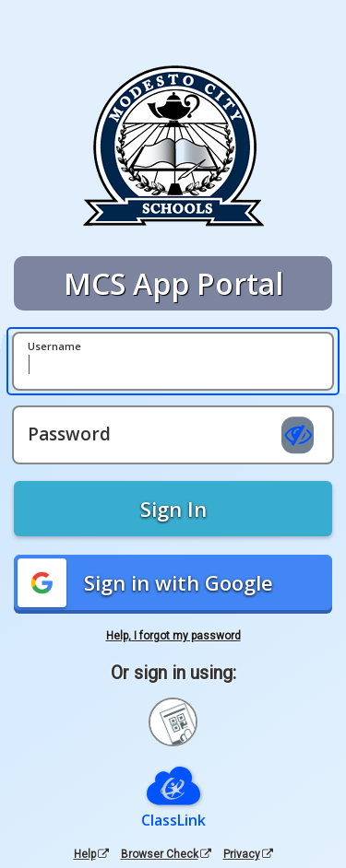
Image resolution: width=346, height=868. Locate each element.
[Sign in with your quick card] (173, 722)
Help (91, 854)
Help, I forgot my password (173, 636)
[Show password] (298, 435)
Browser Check (166, 854)
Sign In (173, 509)
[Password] (173, 435)
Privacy (248, 854)
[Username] (173, 361)
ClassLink (173, 820)
